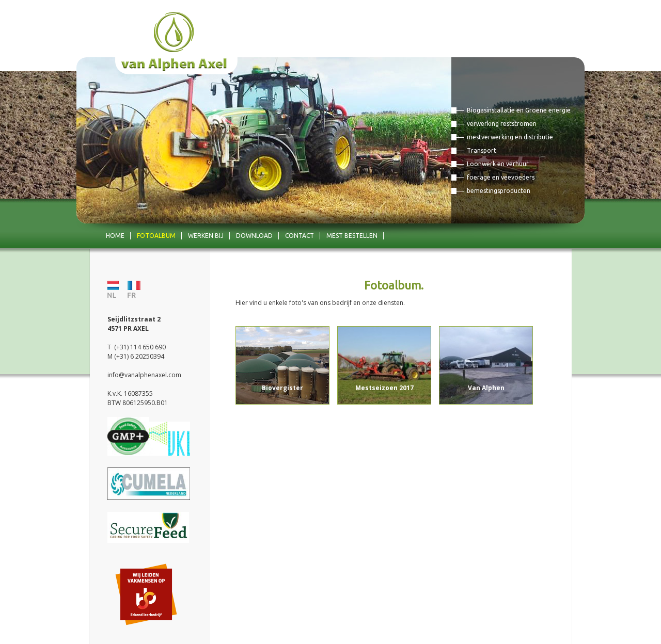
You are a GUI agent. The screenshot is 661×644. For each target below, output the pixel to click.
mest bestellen (352, 236)
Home (115, 236)
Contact (300, 236)
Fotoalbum (156, 236)
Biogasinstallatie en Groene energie (519, 110)
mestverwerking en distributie (510, 137)
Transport (482, 150)
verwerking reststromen (502, 124)
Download (254, 236)
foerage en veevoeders (501, 177)
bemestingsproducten (499, 191)
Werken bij (206, 236)
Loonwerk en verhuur (498, 164)
